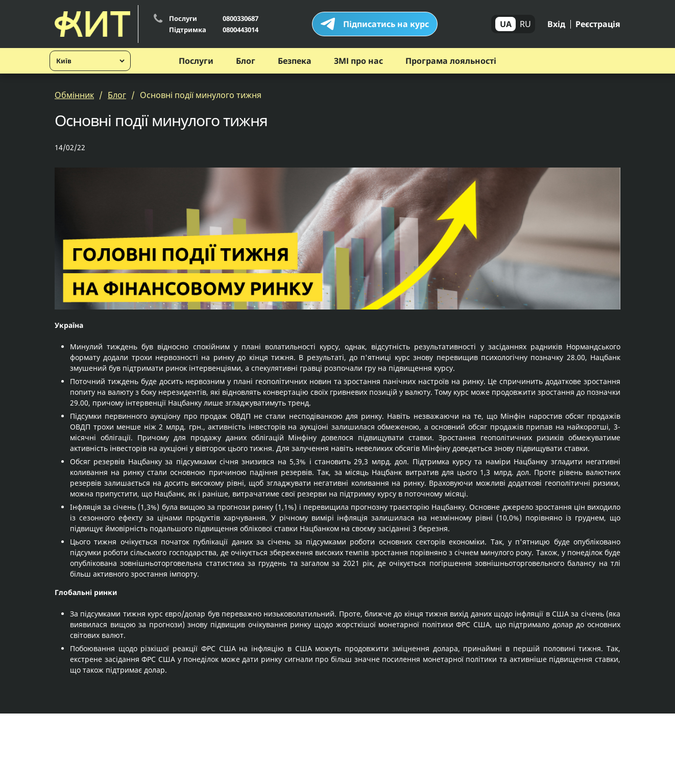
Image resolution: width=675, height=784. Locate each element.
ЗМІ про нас (358, 61)
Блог (246, 61)
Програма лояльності (451, 61)
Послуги (196, 61)
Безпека (295, 61)
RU (525, 24)
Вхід (556, 24)
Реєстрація (598, 24)
